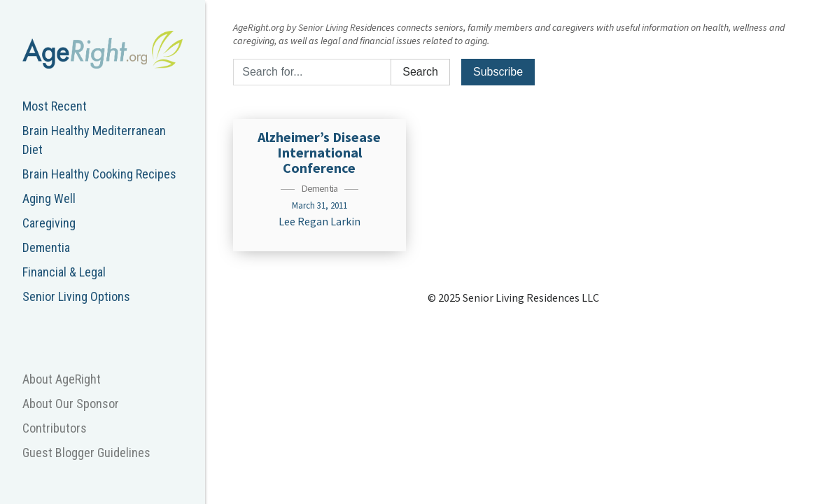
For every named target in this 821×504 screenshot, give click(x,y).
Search (420, 72)
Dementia (46, 247)
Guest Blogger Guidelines (86, 453)
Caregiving (49, 223)
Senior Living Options (76, 296)
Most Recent (55, 106)
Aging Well (49, 198)
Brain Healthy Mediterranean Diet (94, 140)
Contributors (55, 428)
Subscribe (498, 72)
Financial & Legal (64, 272)
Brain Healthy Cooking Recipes (99, 174)
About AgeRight (62, 379)
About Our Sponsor (71, 404)
